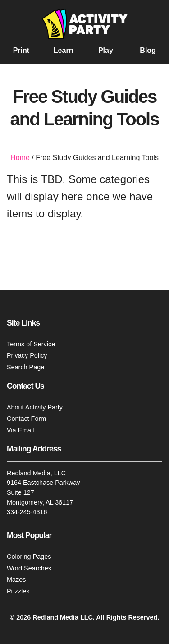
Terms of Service (31, 344)
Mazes (16, 580)
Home (20, 158)
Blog (148, 51)
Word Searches (29, 568)
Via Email (21, 430)
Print (21, 51)
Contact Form (26, 419)
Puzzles (18, 591)
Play (106, 51)
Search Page (25, 367)
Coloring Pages (29, 557)
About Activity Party (35, 407)
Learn (64, 51)
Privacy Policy (27, 356)
